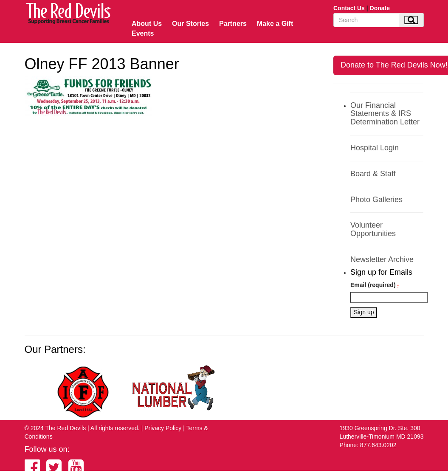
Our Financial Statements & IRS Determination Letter (385, 114)
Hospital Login (375, 148)
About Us (147, 24)
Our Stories (190, 24)
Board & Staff (373, 174)
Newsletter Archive (382, 259)
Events (143, 33)
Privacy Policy (163, 428)
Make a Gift (275, 24)
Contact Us (349, 8)
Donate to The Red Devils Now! (394, 65)
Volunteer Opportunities (373, 229)
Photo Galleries (376, 200)
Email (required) (375, 285)
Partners (233, 24)
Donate (380, 8)
